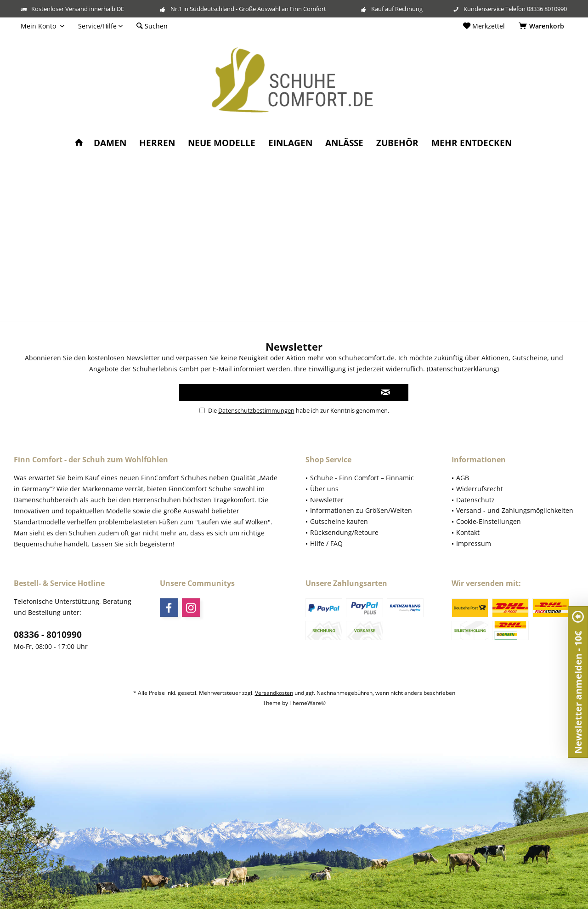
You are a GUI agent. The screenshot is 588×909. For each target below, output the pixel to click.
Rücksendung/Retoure (344, 532)
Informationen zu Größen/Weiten (361, 510)
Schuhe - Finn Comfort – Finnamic (362, 478)
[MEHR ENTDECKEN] (472, 143)
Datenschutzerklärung (463, 369)
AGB (463, 478)
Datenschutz (475, 500)
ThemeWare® (308, 703)
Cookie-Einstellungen (489, 521)
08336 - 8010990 (48, 635)
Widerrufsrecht (480, 489)
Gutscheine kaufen (339, 521)
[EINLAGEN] (290, 143)
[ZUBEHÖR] (397, 143)
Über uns (324, 489)
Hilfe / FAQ (326, 543)
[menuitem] (543, 26)
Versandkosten (274, 693)
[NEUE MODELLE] (222, 143)
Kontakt (468, 532)
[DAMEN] (110, 143)
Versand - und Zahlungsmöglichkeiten (515, 510)
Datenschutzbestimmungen (256, 410)
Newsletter (327, 500)
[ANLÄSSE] (344, 143)
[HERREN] (157, 143)
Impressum (474, 543)
